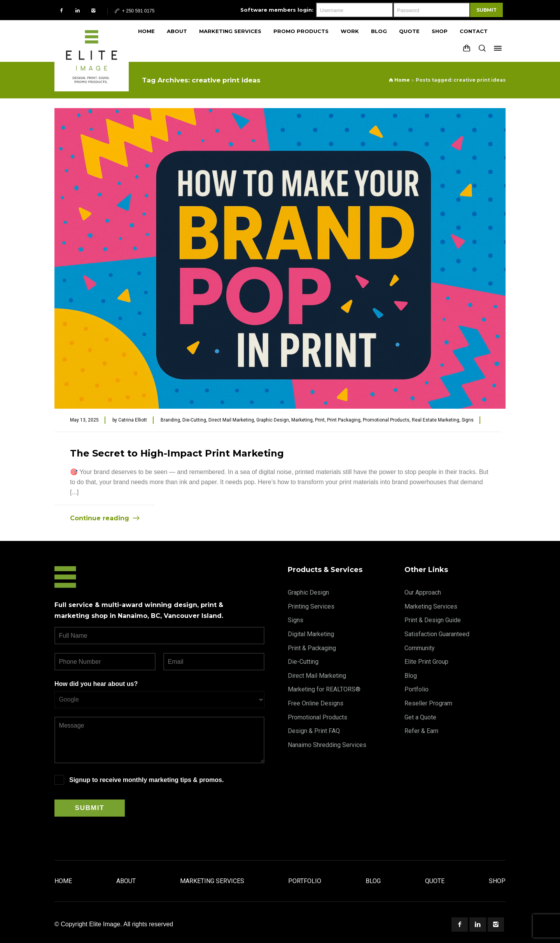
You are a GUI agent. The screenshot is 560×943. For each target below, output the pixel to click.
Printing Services (311, 606)
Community (420, 648)
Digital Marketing (311, 634)
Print (320, 420)
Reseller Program (428, 703)
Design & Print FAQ (314, 731)
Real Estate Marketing (436, 420)
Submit (486, 10)
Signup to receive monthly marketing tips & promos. (146, 780)
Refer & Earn (421, 731)
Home (63, 881)
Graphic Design (273, 420)
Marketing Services (431, 606)
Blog (411, 676)
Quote (435, 881)
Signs (468, 420)
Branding (170, 420)
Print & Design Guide (433, 620)
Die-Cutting (194, 420)
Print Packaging (344, 420)
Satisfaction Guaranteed (437, 634)
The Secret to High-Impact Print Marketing (177, 453)
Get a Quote (420, 717)
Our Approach (423, 592)
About (126, 881)
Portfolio (416, 689)
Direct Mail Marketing (231, 420)
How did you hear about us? (96, 684)
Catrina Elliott (133, 420)
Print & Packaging (312, 648)
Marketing (302, 420)
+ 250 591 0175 (134, 11)
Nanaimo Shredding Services (327, 745)
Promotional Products (386, 420)
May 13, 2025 (84, 420)
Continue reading (100, 518)
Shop (497, 881)
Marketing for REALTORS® (324, 689)
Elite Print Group (426, 662)
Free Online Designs (316, 703)
